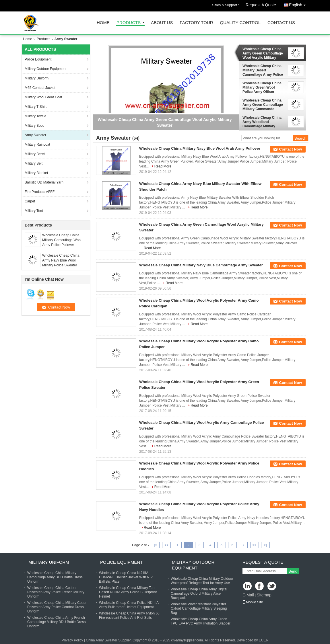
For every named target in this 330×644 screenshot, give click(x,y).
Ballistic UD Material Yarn (44, 182)
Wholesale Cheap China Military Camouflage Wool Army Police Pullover (62, 240)
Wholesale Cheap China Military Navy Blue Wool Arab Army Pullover (200, 148)
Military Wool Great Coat (43, 97)
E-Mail (248, 595)
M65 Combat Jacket (40, 88)
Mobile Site (253, 602)
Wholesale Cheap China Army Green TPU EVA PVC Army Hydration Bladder (201, 621)
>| (265, 545)
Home (103, 23)
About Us (162, 23)
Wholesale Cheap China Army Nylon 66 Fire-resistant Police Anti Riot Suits (129, 615)
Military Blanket (36, 173)
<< (166, 545)
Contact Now (291, 149)
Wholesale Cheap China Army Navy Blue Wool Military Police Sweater (61, 260)
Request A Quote (261, 5)
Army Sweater (35, 135)
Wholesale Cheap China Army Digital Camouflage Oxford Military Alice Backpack (199, 594)
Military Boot (34, 126)
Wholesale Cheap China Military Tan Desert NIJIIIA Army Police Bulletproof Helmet (128, 592)
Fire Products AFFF (40, 192)
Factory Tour (196, 23)
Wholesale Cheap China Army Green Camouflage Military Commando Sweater (263, 105)
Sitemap (264, 595)
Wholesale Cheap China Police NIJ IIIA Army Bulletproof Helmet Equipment (129, 605)
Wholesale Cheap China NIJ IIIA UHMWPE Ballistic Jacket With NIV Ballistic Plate (126, 577)
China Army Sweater (101, 640)
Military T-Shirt (36, 107)
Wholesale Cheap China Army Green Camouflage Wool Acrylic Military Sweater (263, 53)
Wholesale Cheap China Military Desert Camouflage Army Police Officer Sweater (263, 70)
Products (129, 23)
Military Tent (34, 211)
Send (293, 571)
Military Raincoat (37, 145)
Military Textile (35, 116)
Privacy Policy (72, 640)
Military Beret (35, 154)
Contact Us (281, 23)
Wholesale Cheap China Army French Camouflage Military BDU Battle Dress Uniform (56, 622)
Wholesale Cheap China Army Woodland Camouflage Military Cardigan (262, 122)
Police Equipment (38, 59)
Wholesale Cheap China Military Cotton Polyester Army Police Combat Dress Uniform (57, 607)
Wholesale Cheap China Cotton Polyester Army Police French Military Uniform (56, 592)
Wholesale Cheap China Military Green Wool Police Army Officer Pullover (262, 87)
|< (155, 545)
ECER (264, 640)
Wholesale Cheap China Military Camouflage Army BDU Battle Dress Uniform (55, 577)
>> (255, 545)
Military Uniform (37, 78)
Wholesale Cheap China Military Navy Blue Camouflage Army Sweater (201, 265)
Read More (163, 166)
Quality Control (240, 23)
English (299, 4)
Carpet (30, 201)
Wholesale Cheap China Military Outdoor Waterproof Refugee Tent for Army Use (202, 581)
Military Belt (34, 163)
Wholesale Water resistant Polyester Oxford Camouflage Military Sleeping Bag (199, 608)
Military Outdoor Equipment (45, 69)
